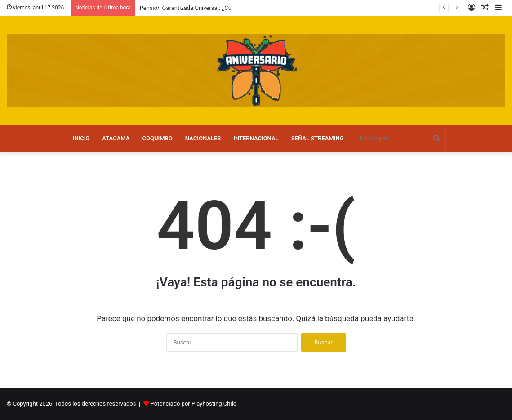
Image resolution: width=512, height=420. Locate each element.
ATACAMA (116, 138)
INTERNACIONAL (256, 138)
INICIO (81, 138)
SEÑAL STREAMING (318, 138)
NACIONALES (203, 138)
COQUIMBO (158, 138)
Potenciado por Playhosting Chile (194, 404)
